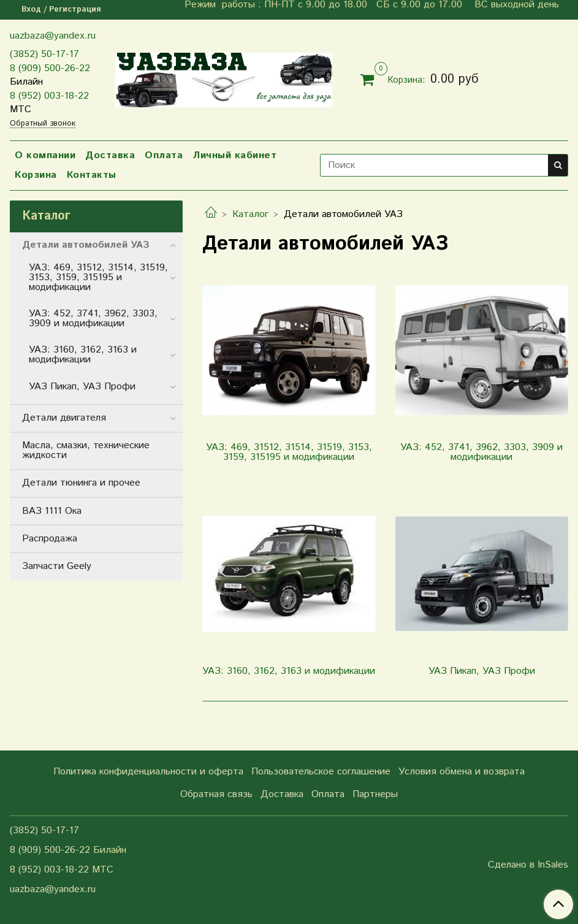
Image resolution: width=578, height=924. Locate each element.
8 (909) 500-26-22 (50, 68)
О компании (45, 155)
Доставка (110, 155)
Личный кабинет (234, 155)
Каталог (250, 214)
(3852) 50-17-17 (44, 54)
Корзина (36, 175)
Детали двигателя (64, 418)
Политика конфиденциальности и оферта (148, 772)
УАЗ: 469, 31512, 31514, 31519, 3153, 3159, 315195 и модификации (98, 277)
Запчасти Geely (57, 566)
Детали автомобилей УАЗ (86, 245)
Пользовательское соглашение (321, 772)
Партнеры (375, 794)
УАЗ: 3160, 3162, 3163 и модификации (83, 355)
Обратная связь (216, 794)
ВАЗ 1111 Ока (52, 511)
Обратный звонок (43, 124)
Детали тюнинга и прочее (81, 483)
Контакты (92, 175)
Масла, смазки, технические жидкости (86, 450)
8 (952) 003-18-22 (49, 96)
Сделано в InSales (528, 865)
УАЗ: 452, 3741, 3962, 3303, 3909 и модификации (93, 319)
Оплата (164, 155)
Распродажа (50, 539)
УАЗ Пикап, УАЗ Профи (82, 387)
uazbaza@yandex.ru (53, 36)
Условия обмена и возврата (462, 772)
